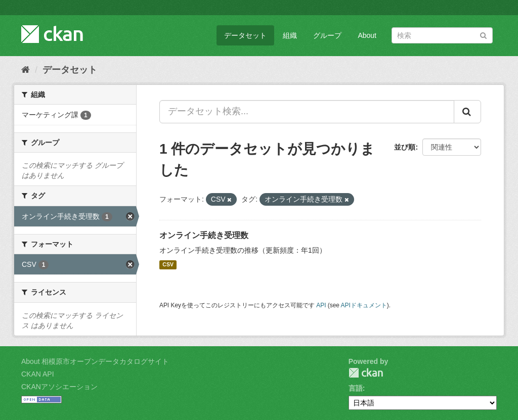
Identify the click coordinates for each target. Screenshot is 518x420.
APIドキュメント (364, 305)
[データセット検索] (442, 35)
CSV (168, 265)
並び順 (405, 147)
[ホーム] (26, 70)
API (321, 305)
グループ (327, 35)
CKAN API (38, 374)
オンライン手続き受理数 (204, 235)
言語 (356, 388)
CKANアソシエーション (59, 387)
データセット (245, 35)
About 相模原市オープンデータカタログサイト (95, 361)
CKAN (366, 373)
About (367, 35)
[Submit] (483, 35)
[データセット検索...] (307, 112)
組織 (290, 35)
